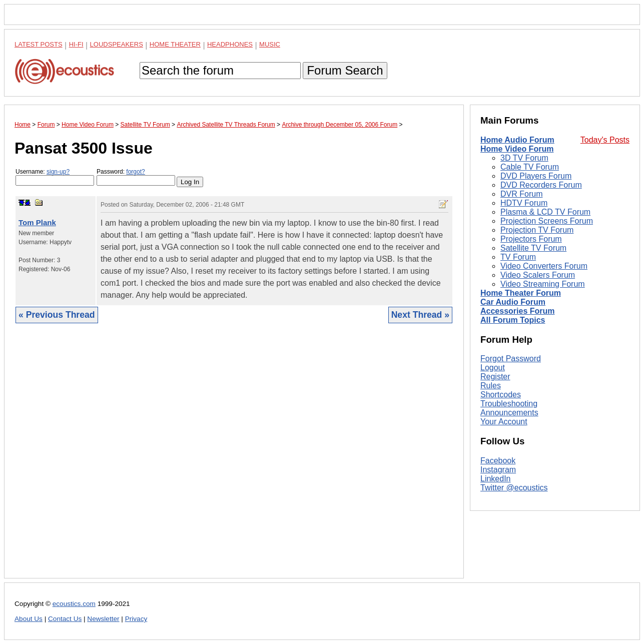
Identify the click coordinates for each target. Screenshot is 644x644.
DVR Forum (521, 194)
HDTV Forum (524, 203)
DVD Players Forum (536, 176)
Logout (493, 368)
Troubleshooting (509, 404)
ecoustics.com (74, 604)
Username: (55, 177)
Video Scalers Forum (538, 275)
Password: (136, 177)
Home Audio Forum (517, 140)
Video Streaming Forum (543, 284)
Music (270, 44)
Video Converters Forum (544, 266)
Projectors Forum (531, 239)
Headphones (230, 44)
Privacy (136, 619)
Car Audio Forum (513, 302)
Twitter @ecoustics (514, 488)
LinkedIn (496, 479)
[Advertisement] (234, 458)
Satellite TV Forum (533, 248)
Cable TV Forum (530, 167)
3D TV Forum (524, 158)
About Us (29, 619)
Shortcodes (501, 395)
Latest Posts (39, 44)
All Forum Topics (513, 320)
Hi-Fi (76, 44)
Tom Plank (37, 222)
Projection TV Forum (537, 230)
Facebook (498, 461)
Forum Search (345, 70)
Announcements (509, 413)
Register (495, 377)
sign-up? (58, 172)
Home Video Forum (517, 149)
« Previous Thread (57, 315)
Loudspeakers (117, 44)
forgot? (135, 172)
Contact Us (65, 619)
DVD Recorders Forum (541, 185)
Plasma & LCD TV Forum (545, 212)
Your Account (504, 422)
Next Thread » (420, 315)
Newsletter (103, 619)
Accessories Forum (518, 311)
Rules (491, 386)
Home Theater (175, 44)
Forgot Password (511, 359)
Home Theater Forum (521, 293)
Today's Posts (605, 140)
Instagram (498, 470)
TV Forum (518, 257)
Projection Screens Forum (547, 221)
